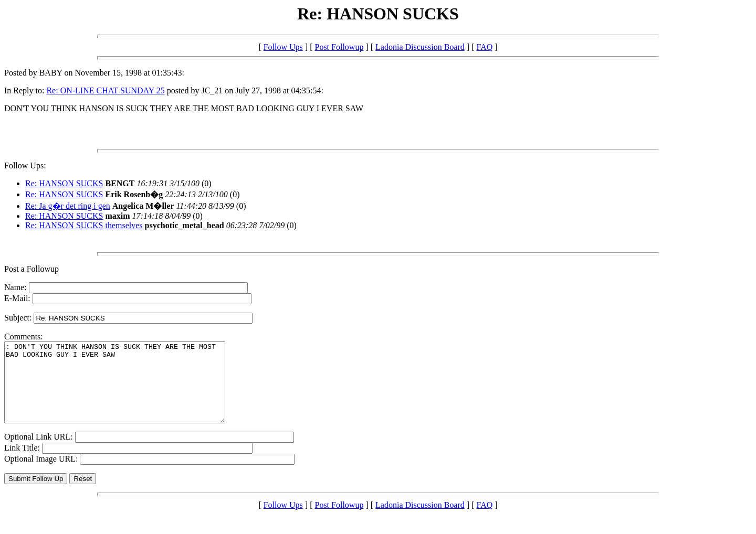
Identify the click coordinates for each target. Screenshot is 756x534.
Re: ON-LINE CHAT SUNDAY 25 (105, 90)
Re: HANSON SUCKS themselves (84, 225)
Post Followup (339, 47)
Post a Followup (31, 269)
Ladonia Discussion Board (420, 47)
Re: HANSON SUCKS (64, 183)
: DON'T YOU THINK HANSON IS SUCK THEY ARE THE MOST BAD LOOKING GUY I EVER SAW (128, 390)
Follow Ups (283, 47)
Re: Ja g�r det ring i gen (68, 206)
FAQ (484, 47)
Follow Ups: (25, 165)
